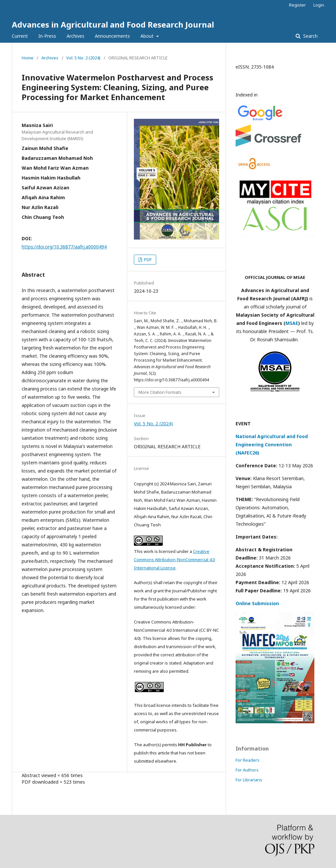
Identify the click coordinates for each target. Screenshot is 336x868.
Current (20, 36)
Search (310, 36)
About (148, 36)
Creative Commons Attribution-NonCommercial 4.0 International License (174, 560)
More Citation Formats (160, 392)
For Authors (247, 770)
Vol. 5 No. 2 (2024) (83, 58)
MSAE (292, 323)
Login (319, 5)
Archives (75, 36)
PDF (147, 260)
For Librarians (249, 780)
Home (28, 58)
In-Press (47, 36)
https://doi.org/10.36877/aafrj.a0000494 (64, 247)
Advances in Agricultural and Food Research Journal (113, 24)
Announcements (112, 36)
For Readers (248, 760)
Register (297, 5)
